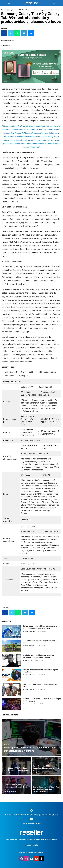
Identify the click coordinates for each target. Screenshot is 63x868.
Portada (3, 10)
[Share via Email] (31, 33)
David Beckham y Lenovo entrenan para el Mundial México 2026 (16, 787)
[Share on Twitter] (11, 33)
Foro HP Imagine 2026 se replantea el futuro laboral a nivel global (46, 768)
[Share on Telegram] (24, 33)
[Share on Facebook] (4, 33)
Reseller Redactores (29, 631)
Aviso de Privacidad (31, 845)
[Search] (54, 3)
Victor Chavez (27, 704)
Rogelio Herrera (28, 660)
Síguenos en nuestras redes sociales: (32, 852)
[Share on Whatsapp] (17, 33)
